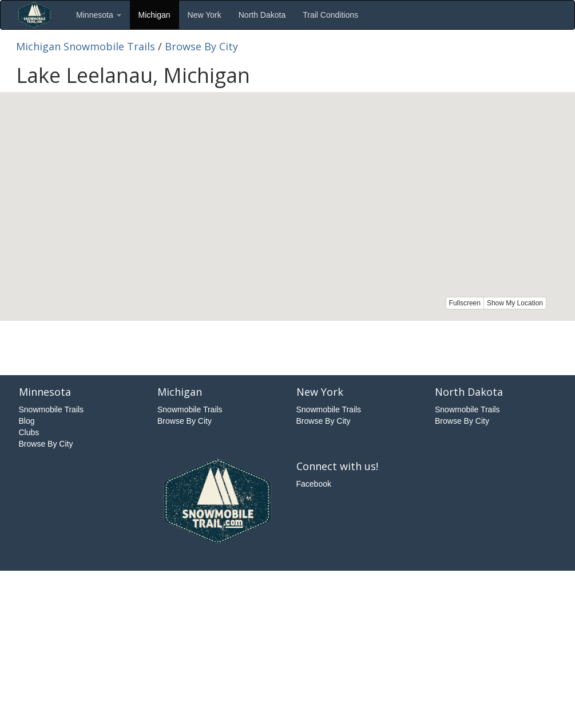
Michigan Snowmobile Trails (86, 46)
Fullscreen (465, 303)
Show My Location (515, 303)
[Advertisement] (288, 347)
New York (205, 15)
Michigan (154, 15)
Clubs (29, 432)
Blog (27, 421)
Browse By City (201, 46)
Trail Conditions (330, 15)
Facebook (314, 484)
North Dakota (262, 15)
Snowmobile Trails (51, 409)
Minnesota (98, 15)
